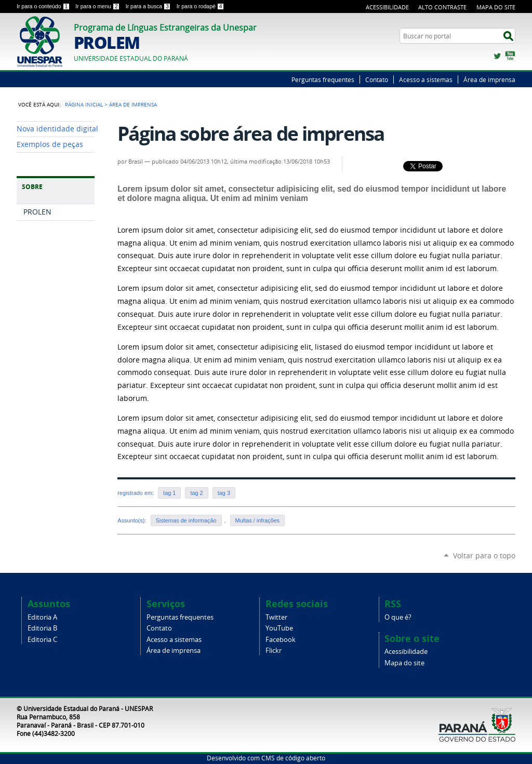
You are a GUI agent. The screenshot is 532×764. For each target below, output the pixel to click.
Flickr (274, 651)
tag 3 (224, 493)
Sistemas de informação (186, 520)
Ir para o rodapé (201, 6)
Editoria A (42, 617)
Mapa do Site (496, 7)
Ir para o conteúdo (44, 6)
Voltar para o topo (484, 555)
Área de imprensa (489, 79)
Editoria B (42, 628)
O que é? (398, 617)
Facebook (281, 640)
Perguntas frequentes (323, 79)
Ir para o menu (98, 6)
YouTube (510, 56)
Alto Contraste (442, 7)
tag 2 (196, 493)
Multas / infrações (257, 520)
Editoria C (42, 640)
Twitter (497, 56)
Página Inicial (84, 104)
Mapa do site (404, 663)
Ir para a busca (149, 6)
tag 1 (169, 493)
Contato (377, 79)
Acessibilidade (387, 7)
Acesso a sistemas (426, 79)
